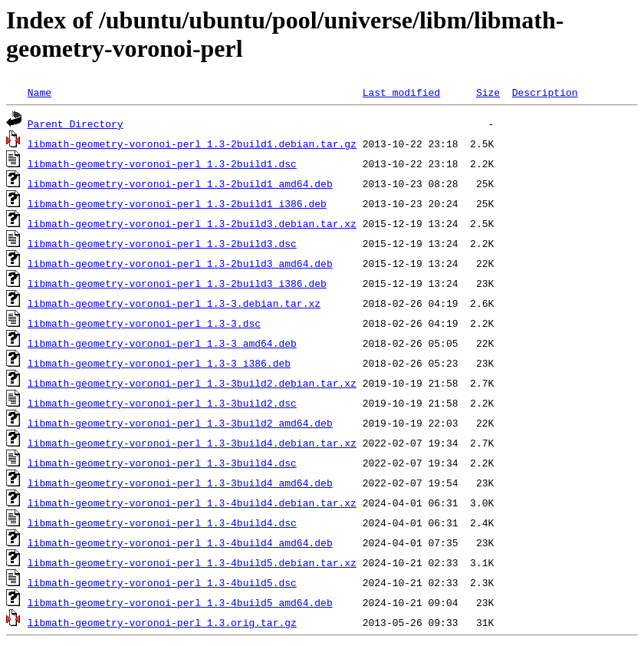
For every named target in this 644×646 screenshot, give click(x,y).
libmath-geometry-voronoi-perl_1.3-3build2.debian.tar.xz (192, 383)
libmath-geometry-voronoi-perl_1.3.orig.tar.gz (162, 622)
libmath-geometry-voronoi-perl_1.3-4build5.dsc (162, 582)
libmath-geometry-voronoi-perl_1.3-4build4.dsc (162, 522)
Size (488, 92)
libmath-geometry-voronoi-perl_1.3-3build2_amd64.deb (180, 423)
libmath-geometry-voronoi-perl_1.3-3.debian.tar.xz (174, 303)
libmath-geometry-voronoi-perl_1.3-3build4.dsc (162, 463)
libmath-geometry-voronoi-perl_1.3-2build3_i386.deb (177, 283)
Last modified (401, 92)
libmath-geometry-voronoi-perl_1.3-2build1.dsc (162, 163)
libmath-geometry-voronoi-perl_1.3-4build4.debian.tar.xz (192, 503)
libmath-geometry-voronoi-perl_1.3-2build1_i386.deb (177, 203)
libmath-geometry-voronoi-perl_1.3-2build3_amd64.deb (180, 263)
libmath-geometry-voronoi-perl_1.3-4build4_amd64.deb (180, 542)
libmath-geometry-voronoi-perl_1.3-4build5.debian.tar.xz (192, 562)
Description (545, 92)
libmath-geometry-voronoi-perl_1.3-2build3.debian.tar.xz (192, 223)
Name (39, 92)
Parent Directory (76, 124)
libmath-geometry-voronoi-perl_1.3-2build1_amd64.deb (180, 183)
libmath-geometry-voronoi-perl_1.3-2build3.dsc (162, 243)
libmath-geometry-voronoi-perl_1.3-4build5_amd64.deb (180, 602)
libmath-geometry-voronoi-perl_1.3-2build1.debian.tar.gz (192, 143)
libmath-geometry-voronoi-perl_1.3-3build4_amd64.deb (180, 483)
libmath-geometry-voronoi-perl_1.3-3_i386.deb (159, 363)
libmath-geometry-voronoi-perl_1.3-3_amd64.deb (162, 343)
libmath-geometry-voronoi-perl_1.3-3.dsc (144, 323)
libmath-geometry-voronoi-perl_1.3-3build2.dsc (162, 403)
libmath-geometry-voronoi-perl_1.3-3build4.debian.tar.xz (192, 443)
